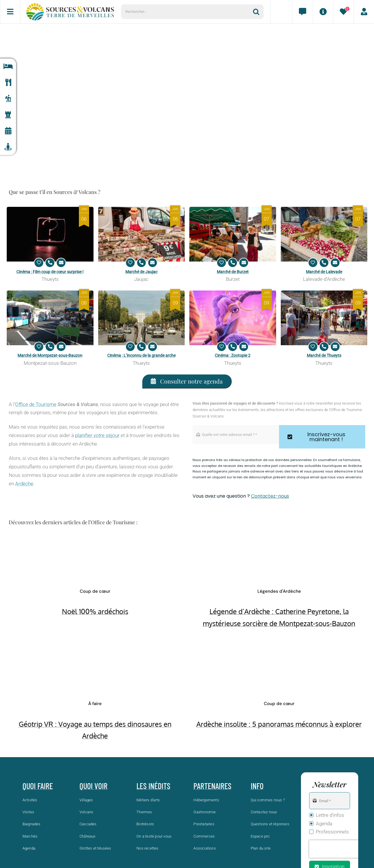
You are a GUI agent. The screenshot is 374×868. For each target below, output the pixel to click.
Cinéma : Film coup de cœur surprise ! (50, 272)
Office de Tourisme (36, 404)
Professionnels (332, 832)
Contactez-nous (270, 496)
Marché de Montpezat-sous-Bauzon (50, 355)
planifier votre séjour (97, 435)
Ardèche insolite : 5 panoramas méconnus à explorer (279, 724)
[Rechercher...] (187, 12)
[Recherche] (258, 12)
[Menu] (10, 12)
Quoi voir (93, 786)
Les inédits (153, 786)
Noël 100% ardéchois (95, 611)
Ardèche (24, 484)
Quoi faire (38, 786)
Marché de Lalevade (324, 272)
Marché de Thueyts (324, 355)
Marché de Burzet (233, 272)
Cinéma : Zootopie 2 (233, 355)
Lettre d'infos (330, 815)
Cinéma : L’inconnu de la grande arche (141, 355)
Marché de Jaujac (141, 272)
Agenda (324, 824)
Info (257, 786)
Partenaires (212, 786)
